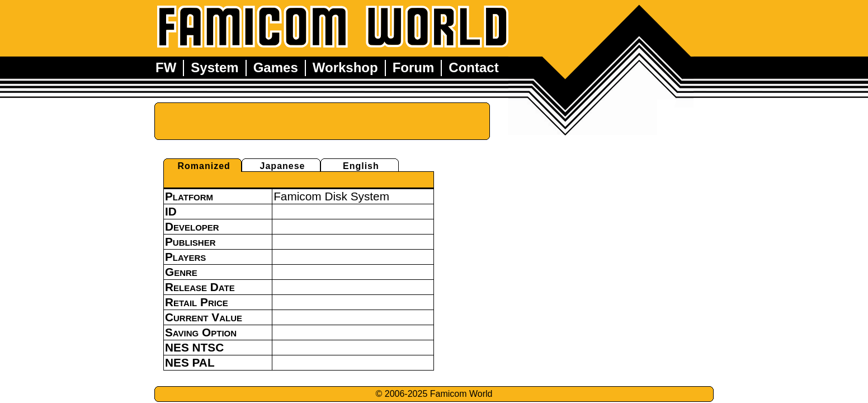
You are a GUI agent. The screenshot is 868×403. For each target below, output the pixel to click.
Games (276, 67)
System (214, 67)
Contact (473, 67)
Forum (414, 67)
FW (166, 67)
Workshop (345, 67)
